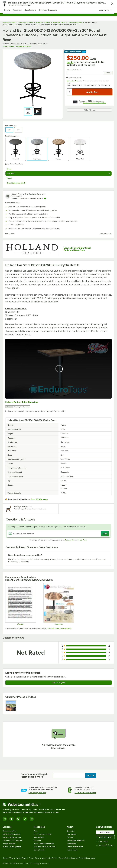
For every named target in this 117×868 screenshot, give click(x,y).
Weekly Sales (39, 837)
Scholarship (71, 844)
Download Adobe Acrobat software (59, 629)
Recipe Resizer (9, 844)
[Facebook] (18, 819)
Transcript (17, 407)
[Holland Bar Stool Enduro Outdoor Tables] (58, 604)
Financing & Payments (76, 841)
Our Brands (71, 834)
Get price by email (74, 69)
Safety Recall (39, 850)
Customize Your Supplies (13, 841)
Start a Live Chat (72, 81)
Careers (70, 837)
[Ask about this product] (58, 534)
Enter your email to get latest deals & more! (34, 775)
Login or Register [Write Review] (59, 683)
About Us (71, 831)
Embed (26, 407)
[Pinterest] (32, 819)
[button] (28, 111)
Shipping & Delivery (105, 845)
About (9, 407)
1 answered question (24, 46)
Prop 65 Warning (39, 499)
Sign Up (91, 775)
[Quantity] (69, 92)
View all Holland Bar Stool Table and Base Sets (77, 249)
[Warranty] (20, 604)
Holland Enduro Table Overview (22, 402)
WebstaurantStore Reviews (45, 847)
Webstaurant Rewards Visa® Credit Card (94, 103)
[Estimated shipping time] (45, 199)
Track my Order (105, 837)
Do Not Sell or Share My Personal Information (77, 858)
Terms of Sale (8, 858)
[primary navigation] (8, 5)
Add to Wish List (90, 110)
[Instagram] (5, 819)
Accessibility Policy (49, 858)
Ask (105, 534)
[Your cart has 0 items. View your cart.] (110, 5)
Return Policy (72, 850)
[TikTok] (25, 819)
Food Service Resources (44, 844)
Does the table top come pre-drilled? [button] (25, 555)
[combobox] (58, 12)
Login (70, 62)
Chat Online (102, 842)
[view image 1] (11, 706)
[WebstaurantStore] (35, 804)
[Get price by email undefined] (85, 73)
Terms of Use (70, 540)
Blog (36, 831)
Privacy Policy (82, 540)
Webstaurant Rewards (11, 834)
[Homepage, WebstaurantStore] (59, 5)
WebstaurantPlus (9, 831)
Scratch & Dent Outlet (43, 834)
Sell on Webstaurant (75, 847)
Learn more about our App (85, 793)
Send (108, 73)
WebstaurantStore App (12, 837)
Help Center (105, 832)
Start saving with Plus (37, 793)
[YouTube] (11, 819)
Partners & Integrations (12, 847)
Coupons (38, 841)
